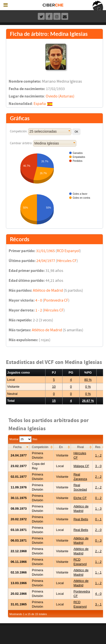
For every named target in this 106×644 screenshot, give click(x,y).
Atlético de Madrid (48, 290)
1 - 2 (39, 310)
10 (54, 387)
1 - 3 (98, 509)
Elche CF (80, 498)
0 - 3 (98, 540)
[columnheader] (19, 447)
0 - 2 (98, 498)
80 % (88, 380)
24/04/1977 (46, 261)
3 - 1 (98, 604)
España (40, 104)
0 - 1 (98, 519)
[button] (76, 132)
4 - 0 (39, 300)
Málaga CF (81, 466)
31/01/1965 (45, 251)
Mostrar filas (23, 439)
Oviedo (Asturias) (60, 96)
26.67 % (88, 401)
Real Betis (81, 519)
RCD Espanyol (68, 251)
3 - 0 (98, 466)
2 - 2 (98, 477)
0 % (88, 387)
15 (54, 401)
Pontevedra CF (56, 300)
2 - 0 (98, 530)
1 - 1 (98, 572)
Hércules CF (67, 261)
